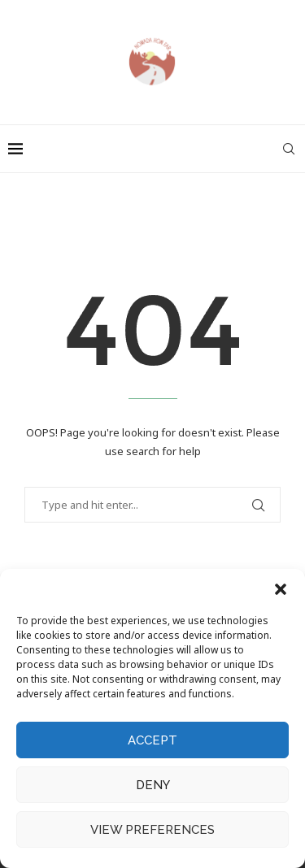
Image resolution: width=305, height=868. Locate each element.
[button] (281, 589)
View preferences (152, 830)
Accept (152, 740)
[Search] (289, 149)
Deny (153, 785)
